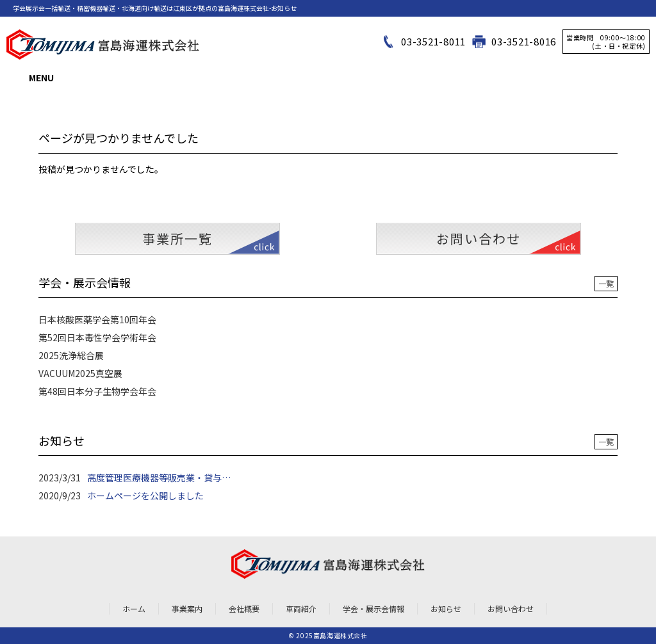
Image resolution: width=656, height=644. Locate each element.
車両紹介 (301, 608)
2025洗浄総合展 (71, 355)
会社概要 (244, 608)
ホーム (134, 608)
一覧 (606, 283)
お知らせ (446, 608)
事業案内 (187, 608)
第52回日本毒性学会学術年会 (97, 337)
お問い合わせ (479, 238)
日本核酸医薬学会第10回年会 (97, 319)
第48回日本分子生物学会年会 (97, 391)
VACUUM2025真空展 (80, 373)
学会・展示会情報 (373, 608)
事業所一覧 (177, 238)
